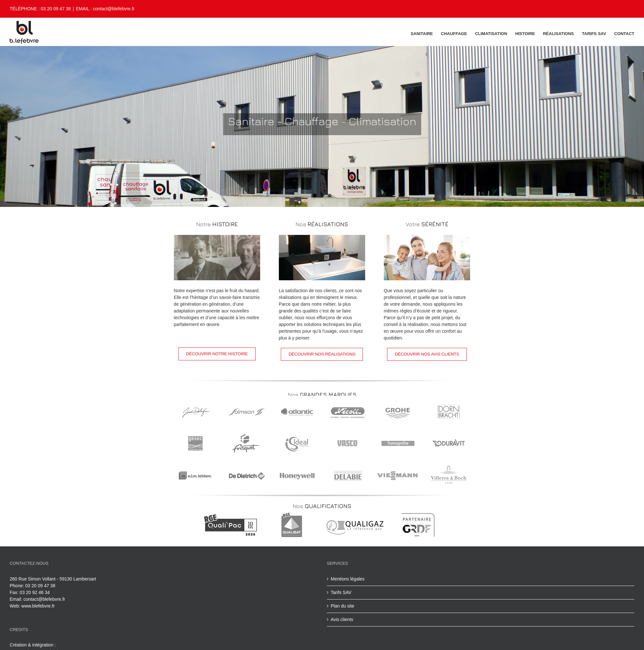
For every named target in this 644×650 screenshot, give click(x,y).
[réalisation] (322, 238)
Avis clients (342, 619)
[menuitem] (426, 33)
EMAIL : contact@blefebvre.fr (105, 9)
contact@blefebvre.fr (44, 599)
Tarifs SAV (341, 592)
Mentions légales (348, 579)
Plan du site (342, 606)
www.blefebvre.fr (38, 606)
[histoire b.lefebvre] (217, 238)
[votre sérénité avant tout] (427, 238)
